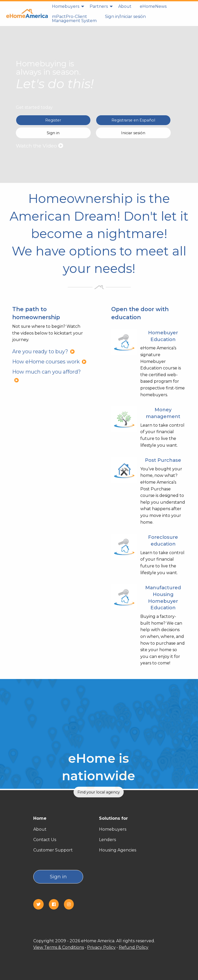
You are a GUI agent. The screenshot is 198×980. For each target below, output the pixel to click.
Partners (99, 6)
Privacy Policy (101, 947)
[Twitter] (41, 904)
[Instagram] (71, 904)
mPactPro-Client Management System (74, 19)
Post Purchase (163, 460)
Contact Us (45, 840)
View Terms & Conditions (59, 947)
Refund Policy (134, 947)
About (125, 6)
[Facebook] (56, 904)
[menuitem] (67, 7)
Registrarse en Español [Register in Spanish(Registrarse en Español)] (133, 120)
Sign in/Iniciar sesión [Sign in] (125, 17)
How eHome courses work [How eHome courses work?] (49, 362)
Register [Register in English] (53, 120)
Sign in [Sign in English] (53, 133)
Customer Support (53, 850)
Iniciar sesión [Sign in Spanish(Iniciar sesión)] (133, 133)
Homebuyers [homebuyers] (66, 6)
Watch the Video (39, 146)
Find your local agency (99, 792)
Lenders (107, 840)
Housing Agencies (118, 850)
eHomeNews (153, 6)
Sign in (58, 877)
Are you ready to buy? (44, 351)
